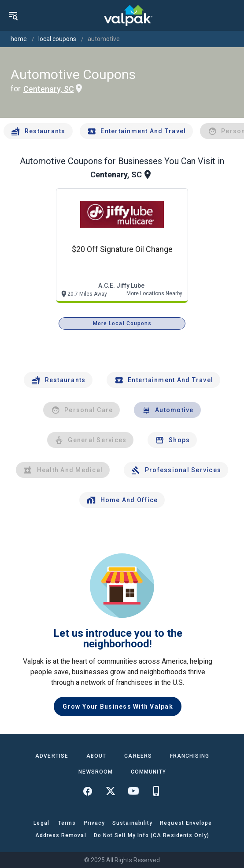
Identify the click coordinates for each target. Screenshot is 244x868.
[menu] (13, 15)
